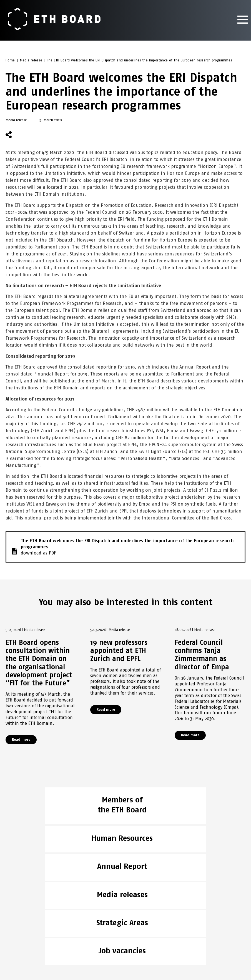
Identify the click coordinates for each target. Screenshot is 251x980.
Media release (31, 61)
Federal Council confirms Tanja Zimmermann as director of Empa (202, 655)
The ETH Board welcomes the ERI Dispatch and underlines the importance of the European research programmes (140, 61)
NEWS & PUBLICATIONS (27, 922)
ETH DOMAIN (17, 929)
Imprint (14, 943)
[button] (23, 135)
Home (10, 61)
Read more (21, 740)
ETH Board (16, 915)
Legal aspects (20, 936)
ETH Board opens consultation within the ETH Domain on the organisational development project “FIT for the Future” (39, 663)
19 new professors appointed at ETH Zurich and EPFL (119, 651)
